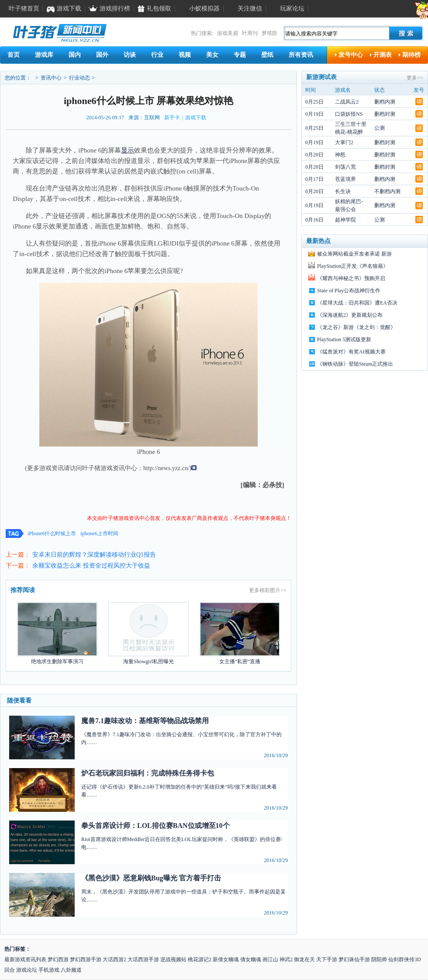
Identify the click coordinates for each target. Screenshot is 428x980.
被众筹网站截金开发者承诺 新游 (354, 254)
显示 (128, 150)
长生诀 (343, 191)
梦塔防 (269, 33)
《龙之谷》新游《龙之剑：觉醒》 (356, 327)
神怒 (340, 155)
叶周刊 (250, 33)
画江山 (270, 959)
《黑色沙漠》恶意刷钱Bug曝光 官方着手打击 (151, 878)
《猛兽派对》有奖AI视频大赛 (351, 352)
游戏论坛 (27, 970)
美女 (212, 55)
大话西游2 (114, 959)
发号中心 (351, 55)
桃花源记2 (200, 959)
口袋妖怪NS (349, 114)
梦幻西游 (58, 959)
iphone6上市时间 (99, 533)
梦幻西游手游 (86, 959)
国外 (102, 55)
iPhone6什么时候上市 (52, 533)
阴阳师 (379, 959)
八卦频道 (71, 970)
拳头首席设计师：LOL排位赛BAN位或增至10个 (155, 826)
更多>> (415, 78)
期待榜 (411, 55)
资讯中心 (51, 78)
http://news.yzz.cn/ (166, 468)
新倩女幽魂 (226, 959)
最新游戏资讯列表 (25, 959)
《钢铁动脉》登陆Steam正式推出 (355, 364)
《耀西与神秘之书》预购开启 (351, 278)
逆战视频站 (173, 959)
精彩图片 (270, 590)
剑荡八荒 (345, 167)
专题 (240, 55)
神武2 (286, 959)
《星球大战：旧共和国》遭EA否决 (357, 303)
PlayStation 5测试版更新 (344, 339)
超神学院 (345, 220)
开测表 (383, 55)
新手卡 (172, 118)
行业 (157, 55)
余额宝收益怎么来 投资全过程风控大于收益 (91, 566)
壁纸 (267, 55)
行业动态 (79, 78)
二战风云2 (347, 102)
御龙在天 (304, 959)
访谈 (130, 55)
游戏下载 (196, 118)
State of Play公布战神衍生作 (349, 291)
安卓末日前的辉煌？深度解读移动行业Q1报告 (94, 555)
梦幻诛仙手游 (354, 959)
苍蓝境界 (345, 179)
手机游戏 (49, 970)
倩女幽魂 (251, 959)
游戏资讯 (113, 468)
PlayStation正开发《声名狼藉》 (353, 266)
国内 (75, 55)
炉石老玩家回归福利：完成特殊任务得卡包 (148, 773)
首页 (14, 55)
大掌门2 (344, 142)
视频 (185, 55)
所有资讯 (301, 55)
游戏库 (44, 55)
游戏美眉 (228, 33)
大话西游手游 (143, 959)
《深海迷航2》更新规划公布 (350, 315)
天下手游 (327, 959)
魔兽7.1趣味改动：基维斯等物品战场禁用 (145, 721)
